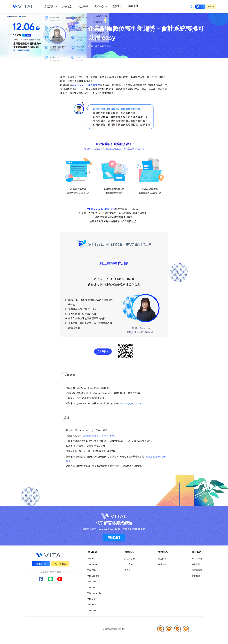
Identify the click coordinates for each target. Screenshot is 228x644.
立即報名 (103, 352)
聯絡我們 (114, 537)
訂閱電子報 (40, 563)
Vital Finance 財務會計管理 (86, 85)
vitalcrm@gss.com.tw (130, 403)
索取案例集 (61, 563)
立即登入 (193, 6)
